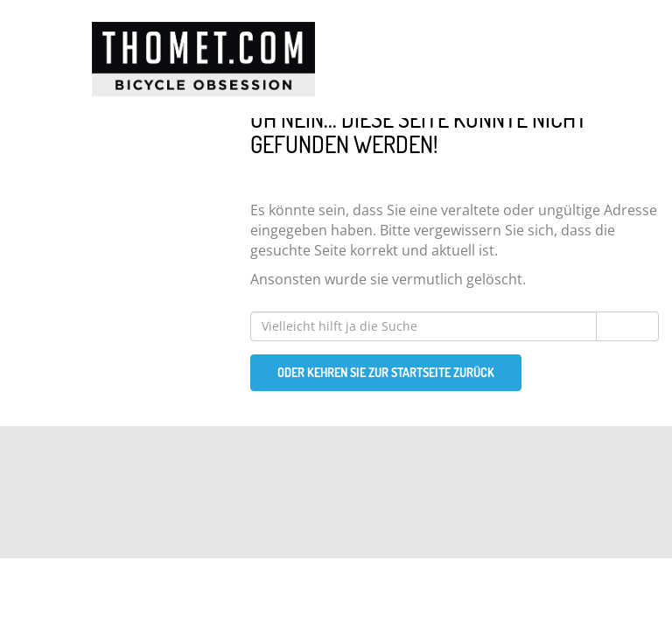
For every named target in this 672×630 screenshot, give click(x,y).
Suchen (627, 326)
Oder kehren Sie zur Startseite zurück (386, 372)
